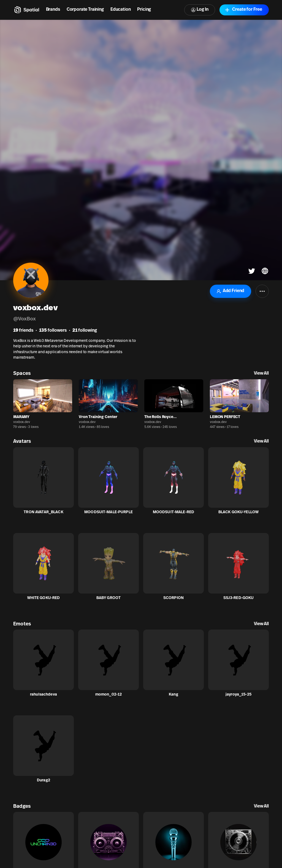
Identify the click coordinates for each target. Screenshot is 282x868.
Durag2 (44, 780)
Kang (173, 695)
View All (261, 373)
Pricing (144, 10)
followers (53, 331)
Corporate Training (85, 10)
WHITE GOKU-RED (44, 598)
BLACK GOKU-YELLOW (238, 512)
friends (23, 331)
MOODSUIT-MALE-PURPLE (109, 512)
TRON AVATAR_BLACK (43, 512)
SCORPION (173, 598)
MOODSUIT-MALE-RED (173, 512)
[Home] (26, 10)
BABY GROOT (109, 598)
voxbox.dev (22, 422)
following (85, 331)
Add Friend (231, 291)
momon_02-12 (109, 695)
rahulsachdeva (44, 695)
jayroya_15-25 (238, 695)
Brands (53, 10)
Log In (200, 10)
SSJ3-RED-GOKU (239, 598)
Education (121, 10)
